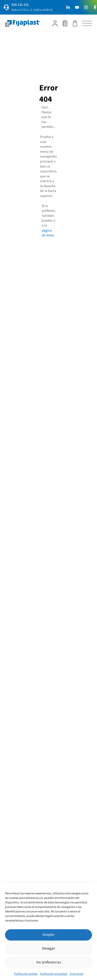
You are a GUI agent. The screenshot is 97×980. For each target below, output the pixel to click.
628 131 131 (20, 5)
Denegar (48, 948)
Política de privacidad (54, 974)
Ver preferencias (49, 962)
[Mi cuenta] (55, 23)
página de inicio (48, 233)
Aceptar (48, 935)
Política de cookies (26, 974)
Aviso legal (76, 974)
